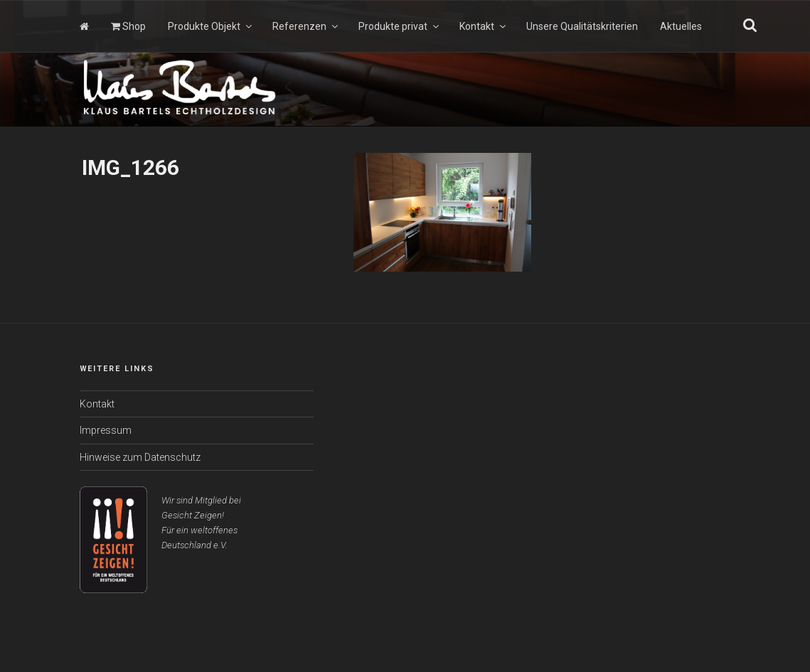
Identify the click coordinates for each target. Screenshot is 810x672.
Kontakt (484, 26)
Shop (128, 26)
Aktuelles (681, 26)
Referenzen (306, 26)
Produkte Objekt (211, 26)
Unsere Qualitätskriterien (582, 26)
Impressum (106, 430)
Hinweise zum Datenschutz (140, 457)
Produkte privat (400, 26)
